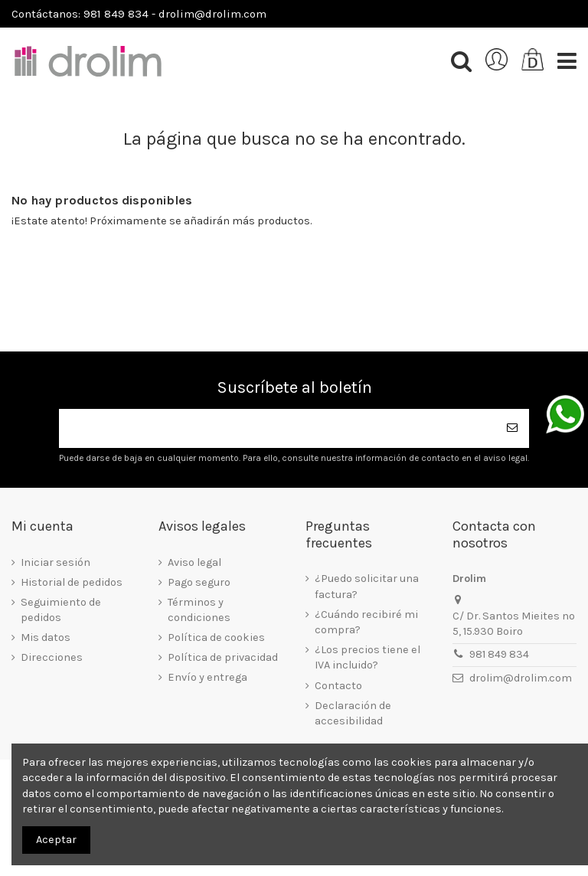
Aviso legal (194, 562)
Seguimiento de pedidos (61, 610)
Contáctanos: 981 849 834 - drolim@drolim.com (139, 14)
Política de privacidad (223, 657)
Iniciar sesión (56, 562)
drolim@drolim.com (521, 678)
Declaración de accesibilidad (353, 713)
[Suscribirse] (512, 428)
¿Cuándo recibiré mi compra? (366, 622)
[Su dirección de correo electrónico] (277, 428)
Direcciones (52, 657)
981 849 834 (499, 654)
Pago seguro (199, 582)
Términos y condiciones (199, 610)
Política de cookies (216, 637)
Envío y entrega (207, 677)
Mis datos (46, 637)
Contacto (338, 686)
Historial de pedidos (72, 582)
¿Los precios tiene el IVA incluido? (367, 657)
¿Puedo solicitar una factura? (367, 586)
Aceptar (56, 840)
